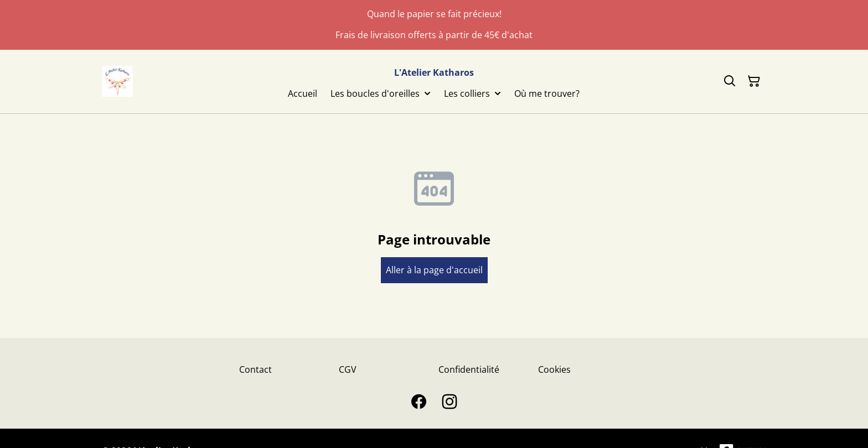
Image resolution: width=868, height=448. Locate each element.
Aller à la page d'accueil (434, 270)
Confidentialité (469, 369)
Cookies (554, 369)
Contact (255, 369)
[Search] (730, 81)
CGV (348, 369)
